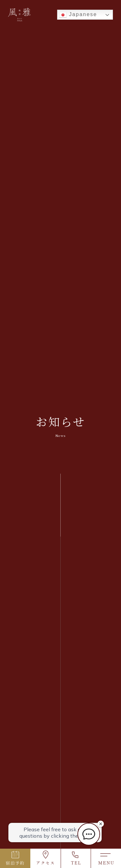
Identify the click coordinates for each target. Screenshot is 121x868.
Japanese (78, 15)
